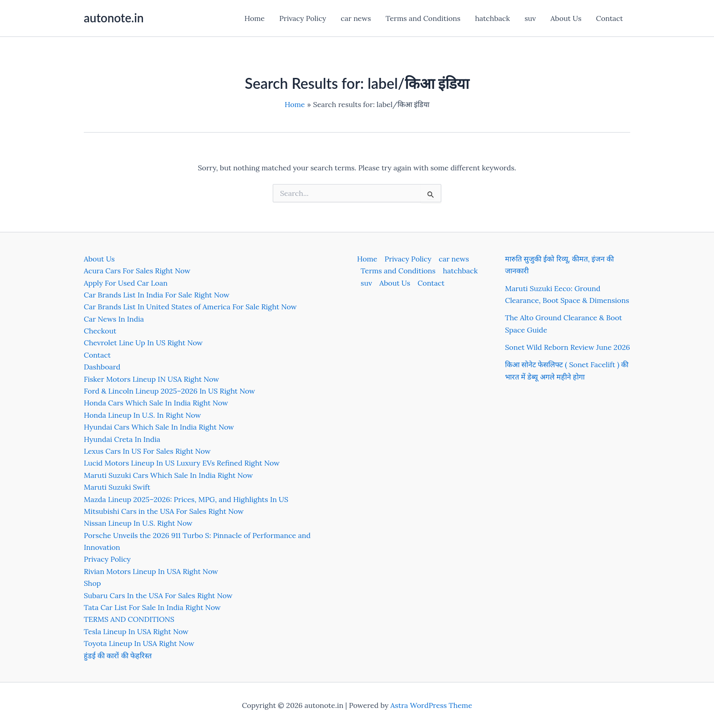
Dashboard (102, 367)
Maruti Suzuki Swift (117, 487)
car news (356, 18)
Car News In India (114, 319)
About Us (566, 18)
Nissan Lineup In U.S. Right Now (138, 523)
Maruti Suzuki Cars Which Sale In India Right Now (168, 475)
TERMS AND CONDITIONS (129, 619)
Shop (92, 583)
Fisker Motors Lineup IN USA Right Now (151, 379)
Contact (609, 18)
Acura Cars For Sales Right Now (137, 271)
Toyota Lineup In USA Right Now (139, 643)
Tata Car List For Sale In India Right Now (152, 607)
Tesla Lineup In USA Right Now (136, 631)
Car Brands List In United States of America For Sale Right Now (190, 307)
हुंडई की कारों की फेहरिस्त (118, 656)
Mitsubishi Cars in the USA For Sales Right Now (164, 511)
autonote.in (114, 18)
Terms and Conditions (423, 18)
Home (255, 18)
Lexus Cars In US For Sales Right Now (147, 451)
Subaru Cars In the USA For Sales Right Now (158, 595)
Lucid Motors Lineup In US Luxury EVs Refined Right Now (182, 463)
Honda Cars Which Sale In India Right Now (156, 403)
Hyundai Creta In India (122, 439)
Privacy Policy (303, 18)
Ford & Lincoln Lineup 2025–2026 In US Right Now (169, 391)
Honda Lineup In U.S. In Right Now (142, 415)
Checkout (100, 331)
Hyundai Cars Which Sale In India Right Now (159, 427)
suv (530, 18)
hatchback (492, 18)
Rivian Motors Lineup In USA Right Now (151, 571)
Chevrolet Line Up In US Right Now (143, 343)
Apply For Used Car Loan (126, 283)
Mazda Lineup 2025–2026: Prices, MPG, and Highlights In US (186, 499)
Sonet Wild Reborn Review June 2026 (568, 347)
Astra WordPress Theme (431, 705)
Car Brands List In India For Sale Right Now (157, 295)
